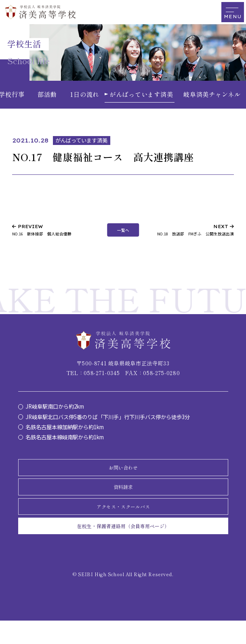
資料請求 (123, 498)
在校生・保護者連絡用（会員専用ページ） (123, 547)
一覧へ (123, 232)
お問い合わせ (123, 474)
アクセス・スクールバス (123, 523)
